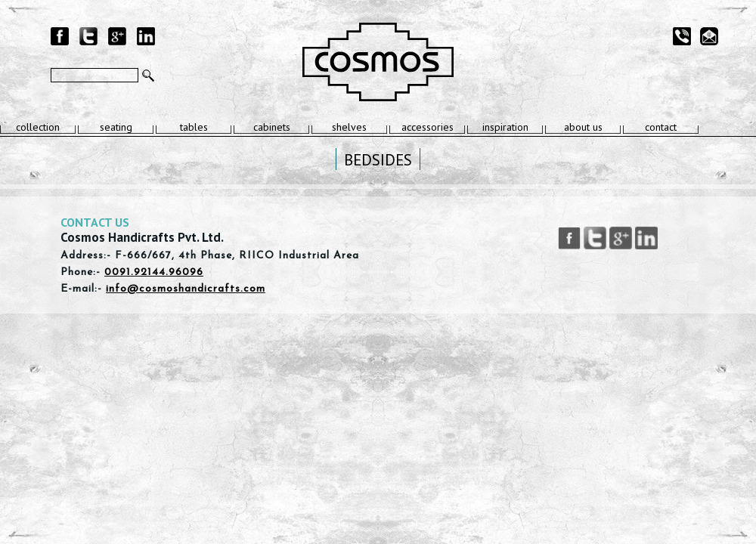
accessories (428, 127)
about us (583, 127)
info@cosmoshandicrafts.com (186, 289)
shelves (349, 127)
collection (38, 127)
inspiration (505, 127)
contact (661, 127)
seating (116, 127)
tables (194, 127)
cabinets (272, 127)
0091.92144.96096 (154, 272)
